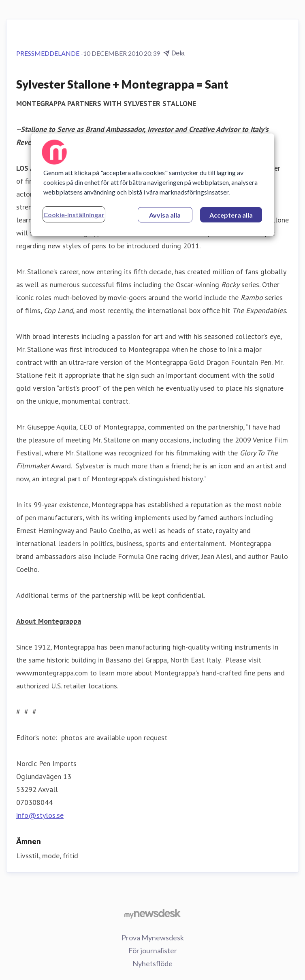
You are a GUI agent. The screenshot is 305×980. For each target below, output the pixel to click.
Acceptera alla (231, 215)
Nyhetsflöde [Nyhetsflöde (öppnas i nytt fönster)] (152, 963)
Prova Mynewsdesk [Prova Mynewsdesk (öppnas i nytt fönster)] (153, 938)
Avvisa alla (165, 215)
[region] (153, 185)
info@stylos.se (40, 815)
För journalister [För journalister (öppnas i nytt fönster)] (153, 950)
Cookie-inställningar (74, 215)
